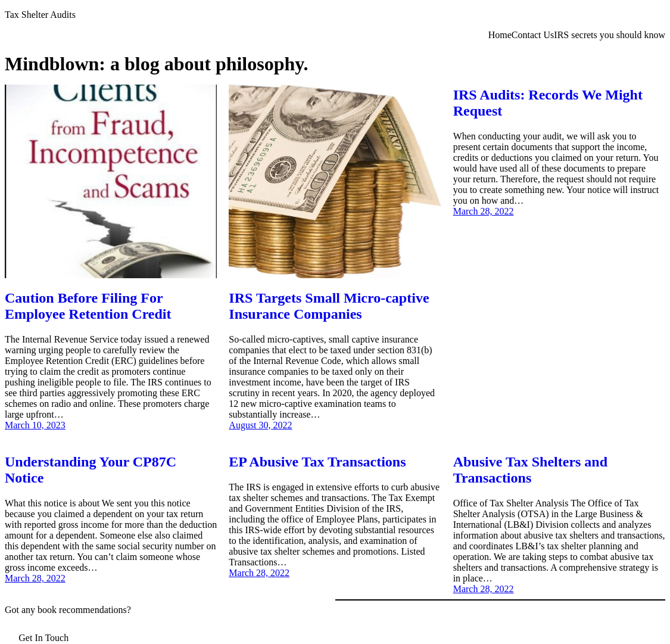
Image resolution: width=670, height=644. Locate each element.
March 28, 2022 (484, 211)
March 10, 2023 (35, 425)
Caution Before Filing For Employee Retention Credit (88, 306)
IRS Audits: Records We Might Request (548, 103)
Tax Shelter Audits (40, 15)
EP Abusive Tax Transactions (317, 462)
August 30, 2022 (260, 425)
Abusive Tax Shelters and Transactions (530, 470)
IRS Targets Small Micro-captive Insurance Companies (329, 306)
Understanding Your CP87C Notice (91, 470)
